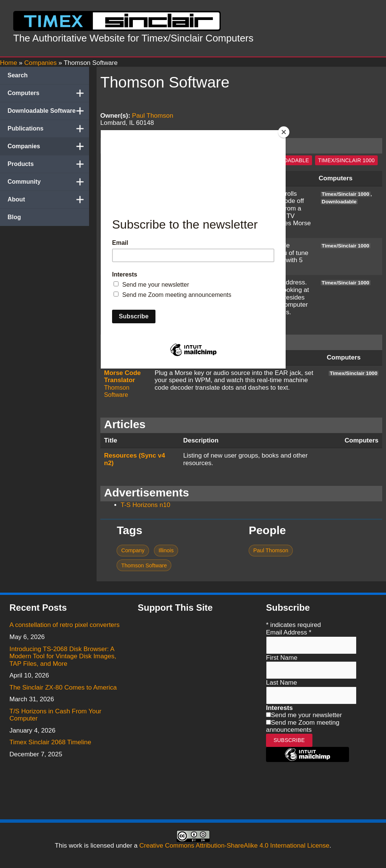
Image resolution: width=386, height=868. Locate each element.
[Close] (284, 132)
